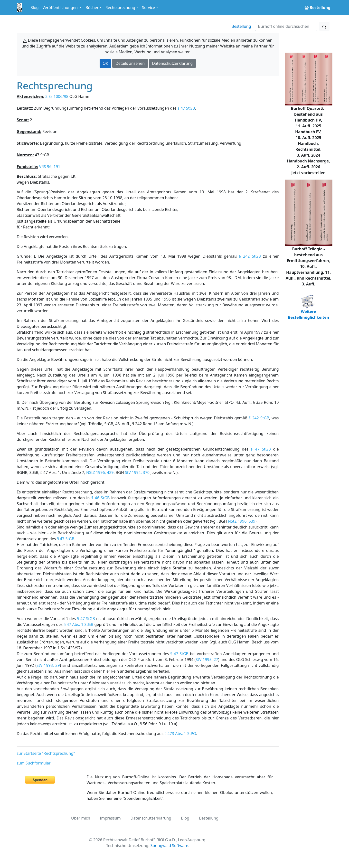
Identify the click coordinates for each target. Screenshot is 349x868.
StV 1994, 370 (137, 472)
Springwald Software (169, 846)
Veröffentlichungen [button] (61, 8)
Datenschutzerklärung (172, 63)
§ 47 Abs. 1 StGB (78, 624)
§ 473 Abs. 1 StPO (180, 734)
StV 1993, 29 (48, 665)
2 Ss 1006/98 (57, 96)
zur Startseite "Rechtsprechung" (46, 753)
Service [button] (148, 8)
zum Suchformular (34, 763)
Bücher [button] (92, 8)
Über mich (81, 818)
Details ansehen (130, 63)
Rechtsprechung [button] (120, 8)
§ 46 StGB (101, 498)
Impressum (110, 818)
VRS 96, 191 (50, 167)
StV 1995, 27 (207, 660)
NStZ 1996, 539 (242, 521)
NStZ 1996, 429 (100, 472)
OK (105, 63)
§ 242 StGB (250, 256)
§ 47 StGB (186, 108)
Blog (35, 8)
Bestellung (241, 26)
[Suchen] (286, 26)
